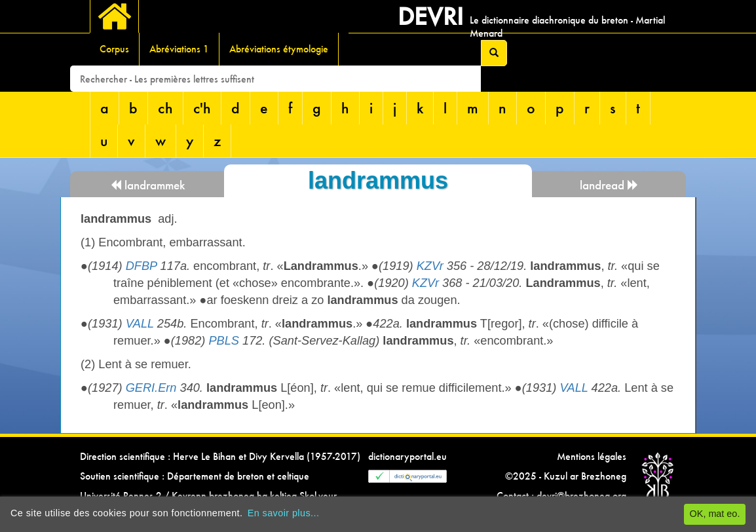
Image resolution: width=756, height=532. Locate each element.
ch (165, 108)
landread (609, 185)
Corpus (114, 49)
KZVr (430, 266)
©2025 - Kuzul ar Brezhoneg (566, 476)
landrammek (147, 185)
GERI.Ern (151, 388)
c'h (202, 108)
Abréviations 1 (179, 49)
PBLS (224, 341)
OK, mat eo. (715, 514)
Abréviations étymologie (279, 49)
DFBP (142, 266)
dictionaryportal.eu (407, 456)
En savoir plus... (284, 513)
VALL (140, 324)
